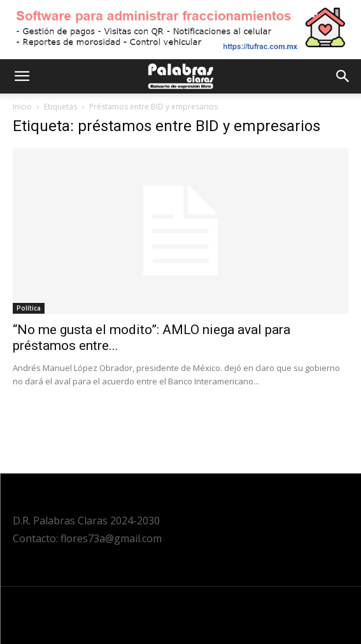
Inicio (22, 107)
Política (29, 308)
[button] (22, 76)
